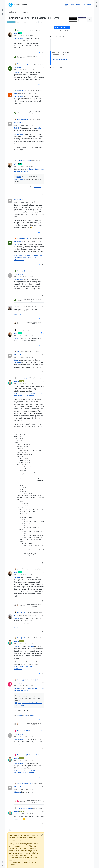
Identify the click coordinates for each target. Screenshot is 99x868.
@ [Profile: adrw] (16, 244)
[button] (3, 862)
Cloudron (19, 716)
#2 (43, 33)
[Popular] (3, 14)
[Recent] (3, 6)
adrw (15, 94)
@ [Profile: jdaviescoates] (20, 739)
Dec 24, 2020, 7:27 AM (27, 643)
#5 (43, 123)
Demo (78, 5)
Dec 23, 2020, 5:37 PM (27, 335)
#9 (43, 274)
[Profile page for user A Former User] (10, 124)
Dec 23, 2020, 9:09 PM (27, 357)
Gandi (26, 716)
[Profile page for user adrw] (10, 95)
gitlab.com (40, 128)
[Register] (96, 6)
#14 (43, 572)
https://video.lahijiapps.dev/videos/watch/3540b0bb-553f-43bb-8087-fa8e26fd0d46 (29, 258)
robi (15, 307)
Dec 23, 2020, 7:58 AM (29, 307)
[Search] (3, 22)
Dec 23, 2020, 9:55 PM (27, 383)
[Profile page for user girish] (10, 35)
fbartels (16, 381)
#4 (43, 94)
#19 (43, 758)
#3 (43, 67)
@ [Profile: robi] (16, 338)
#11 (43, 333)
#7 (43, 200)
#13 (43, 381)
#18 (43, 734)
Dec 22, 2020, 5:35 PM (27, 202)
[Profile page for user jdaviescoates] (10, 684)
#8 (43, 241)
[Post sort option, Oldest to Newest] (62, 31)
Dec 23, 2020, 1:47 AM (34, 241)
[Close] (42, 835)
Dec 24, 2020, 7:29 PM (27, 736)
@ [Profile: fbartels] (17, 362)
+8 (89, 20)
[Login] (96, 2)
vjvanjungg (20, 30)
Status (72, 5)
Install (89, 5)
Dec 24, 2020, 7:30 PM (27, 789)
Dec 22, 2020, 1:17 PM (30, 94)
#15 (43, 615)
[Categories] (3, 2)
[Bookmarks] (3, 18)
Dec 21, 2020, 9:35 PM (26, 36)
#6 (43, 164)
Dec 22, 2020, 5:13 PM (26, 166)
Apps (66, 5)
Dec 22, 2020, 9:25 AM (27, 69)
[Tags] (3, 10)
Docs (83, 5)
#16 (43, 641)
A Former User (18, 123)
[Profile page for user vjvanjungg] (10, 68)
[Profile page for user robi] (10, 308)
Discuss (11, 22)
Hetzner (31, 716)
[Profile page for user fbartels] (10, 382)
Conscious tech (18, 315)
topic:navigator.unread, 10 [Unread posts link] (59, 59)
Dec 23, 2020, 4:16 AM (26, 276)
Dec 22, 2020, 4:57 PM (27, 125)
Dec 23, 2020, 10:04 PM (27, 575)
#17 (43, 683)
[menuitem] (96, 2)
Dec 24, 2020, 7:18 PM (26, 685)
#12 (43, 355)
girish (16, 33)
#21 (43, 811)
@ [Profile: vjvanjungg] (19, 38)
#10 (43, 307)
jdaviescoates (18, 683)
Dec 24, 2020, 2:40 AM (29, 615)
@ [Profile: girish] (17, 72)
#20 (43, 787)
